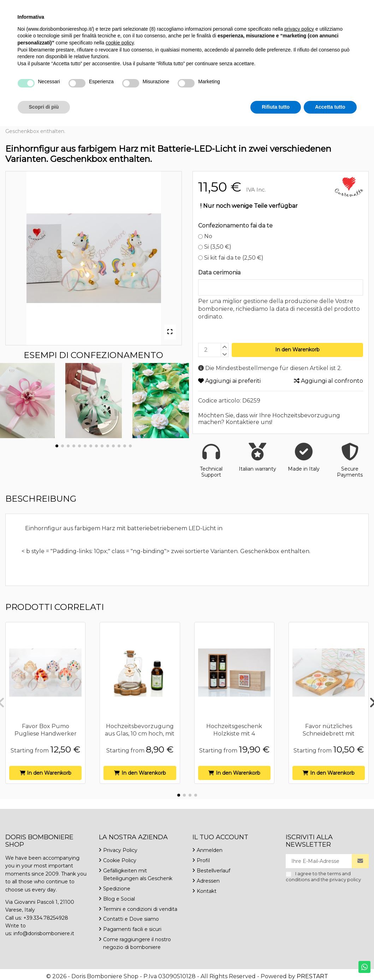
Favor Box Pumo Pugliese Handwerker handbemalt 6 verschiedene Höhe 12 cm (45, 737)
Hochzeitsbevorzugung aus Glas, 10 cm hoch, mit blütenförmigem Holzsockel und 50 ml (140, 737)
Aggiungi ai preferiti (229, 381)
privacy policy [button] (299, 883)
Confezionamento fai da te (235, 226)
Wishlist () (348, 7)
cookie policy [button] (120, 896)
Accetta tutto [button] (330, 961)
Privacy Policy (120, 850)
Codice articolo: (219, 401)
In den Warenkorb (297, 350)
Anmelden (210, 850)
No (205, 236)
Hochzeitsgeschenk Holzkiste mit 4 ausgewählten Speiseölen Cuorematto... (234, 737)
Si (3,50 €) (215, 247)
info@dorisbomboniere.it (89, 7)
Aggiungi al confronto (328, 381)
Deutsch (308, 7)
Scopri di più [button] (44, 961)
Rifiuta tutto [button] (276, 961)
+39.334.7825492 (27, 7)
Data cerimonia (219, 273)
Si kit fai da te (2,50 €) (231, 258)
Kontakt (140, 7)
